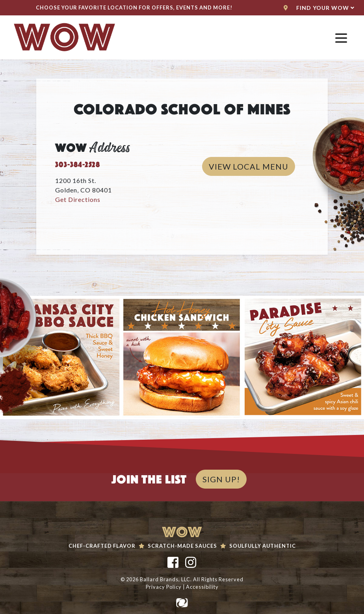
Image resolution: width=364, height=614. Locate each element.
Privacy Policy (164, 587)
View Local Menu (252, 166)
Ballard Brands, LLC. (166, 579)
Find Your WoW (319, 8)
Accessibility (202, 587)
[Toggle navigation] (341, 37)
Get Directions (78, 199)
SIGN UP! (221, 479)
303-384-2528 (78, 163)
